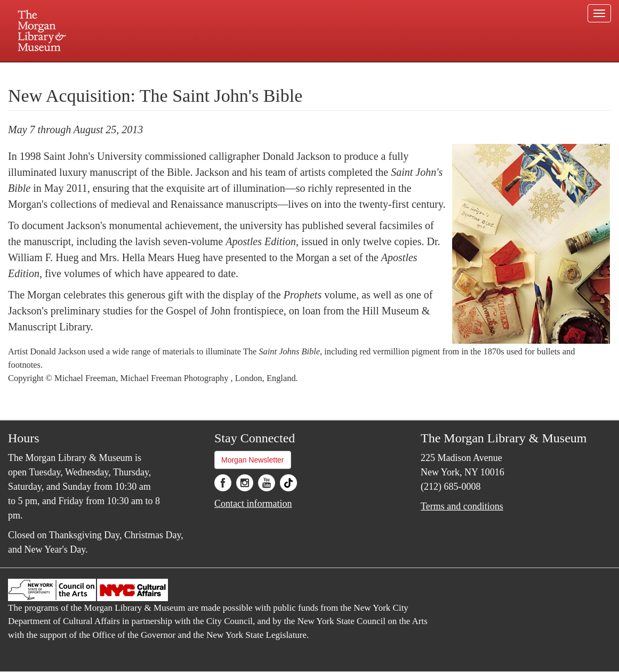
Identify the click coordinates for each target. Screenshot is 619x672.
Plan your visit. (183, 71)
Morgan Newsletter (253, 460)
